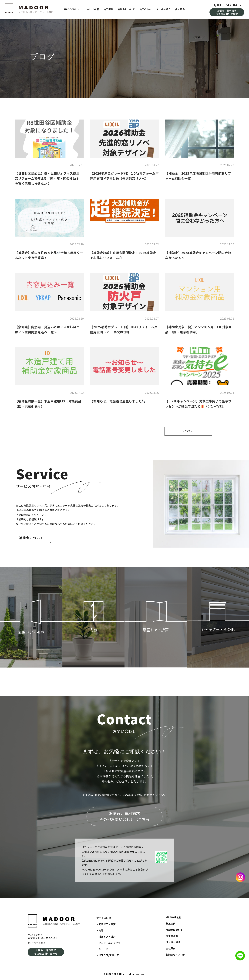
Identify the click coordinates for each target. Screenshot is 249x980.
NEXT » (188, 431)
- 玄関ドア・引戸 (106, 924)
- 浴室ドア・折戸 (106, 937)
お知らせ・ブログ (176, 954)
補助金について (126, 9)
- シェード (103, 949)
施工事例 (108, 9)
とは (72, 9)
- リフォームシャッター (110, 943)
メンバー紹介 (163, 9)
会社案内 (180, 9)
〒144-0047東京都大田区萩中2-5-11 (42, 936)
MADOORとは (174, 917)
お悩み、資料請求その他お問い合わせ (227, 12)
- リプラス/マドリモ (108, 955)
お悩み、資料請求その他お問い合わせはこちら (124, 816)
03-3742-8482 (228, 5)
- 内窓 (100, 930)
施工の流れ (146, 9)
